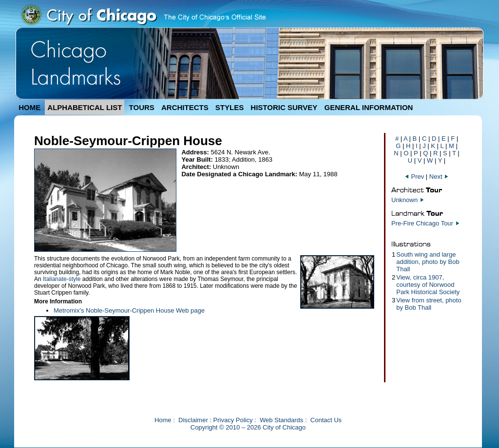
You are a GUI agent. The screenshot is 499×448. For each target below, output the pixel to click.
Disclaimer (193, 420)
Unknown (404, 200)
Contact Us (326, 420)
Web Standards (281, 420)
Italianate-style (62, 279)
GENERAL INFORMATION (369, 107)
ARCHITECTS (185, 107)
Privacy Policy (233, 420)
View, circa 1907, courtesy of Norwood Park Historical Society (428, 285)
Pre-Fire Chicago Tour (422, 223)
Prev (415, 177)
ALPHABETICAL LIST (85, 107)
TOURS (142, 107)
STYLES (230, 107)
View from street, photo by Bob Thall (429, 304)
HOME (29, 107)
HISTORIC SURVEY (284, 107)
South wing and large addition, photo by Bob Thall (428, 262)
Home (163, 420)
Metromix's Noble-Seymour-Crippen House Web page (129, 310)
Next (439, 177)
